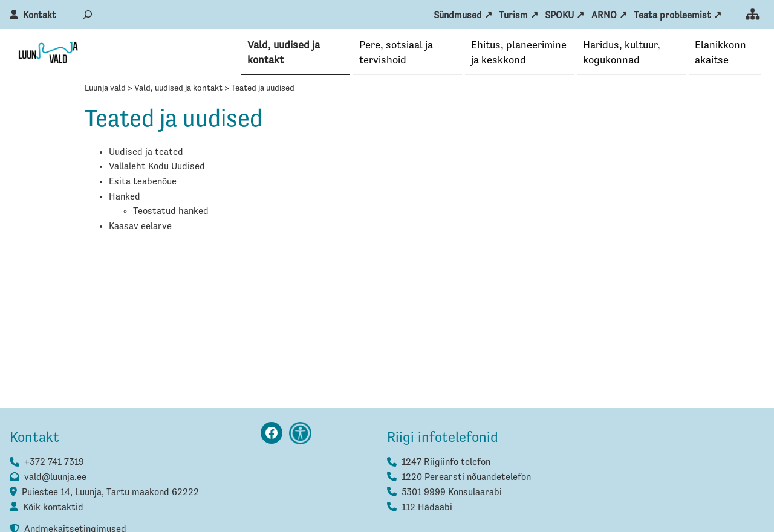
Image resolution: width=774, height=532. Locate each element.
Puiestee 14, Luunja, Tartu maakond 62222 (110, 493)
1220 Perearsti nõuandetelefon (466, 478)
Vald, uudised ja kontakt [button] (284, 53)
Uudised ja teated (146, 153)
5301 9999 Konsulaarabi (452, 493)
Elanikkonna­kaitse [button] (720, 53)
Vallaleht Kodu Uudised (157, 167)
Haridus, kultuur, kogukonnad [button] (622, 53)
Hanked (125, 198)
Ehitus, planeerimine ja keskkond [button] (519, 53)
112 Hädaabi (427, 508)
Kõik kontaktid (53, 508)
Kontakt (40, 16)
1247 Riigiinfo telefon (446, 463)
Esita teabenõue (143, 183)
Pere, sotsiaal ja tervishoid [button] (396, 53)
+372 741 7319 (54, 463)
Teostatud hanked (171, 212)
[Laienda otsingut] (88, 14)
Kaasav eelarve (140, 227)
